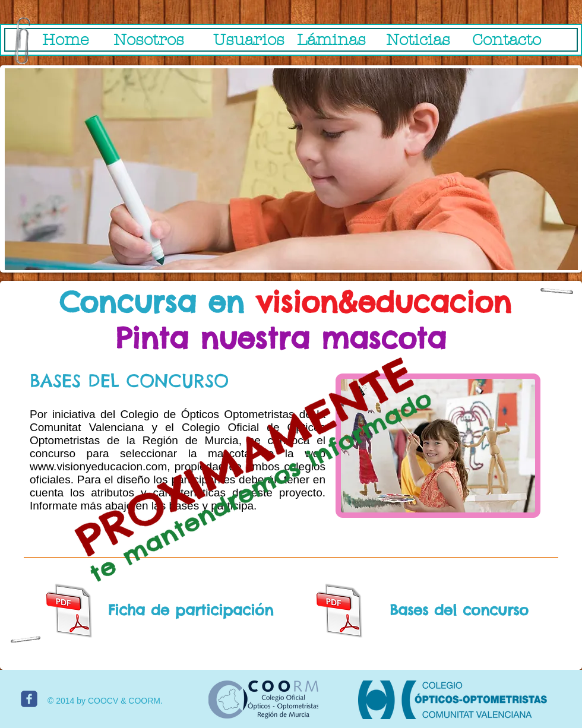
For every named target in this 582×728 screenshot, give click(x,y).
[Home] (66, 40)
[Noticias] (418, 40)
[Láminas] (331, 40)
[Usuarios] (249, 40)
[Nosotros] (149, 40)
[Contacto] (506, 40)
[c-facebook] (29, 699)
